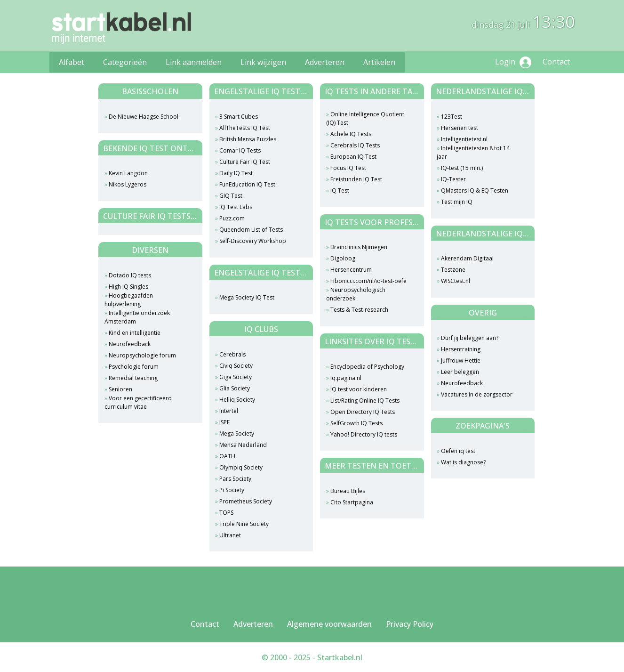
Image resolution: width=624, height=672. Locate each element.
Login (513, 62)
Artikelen (379, 62)
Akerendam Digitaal (467, 258)
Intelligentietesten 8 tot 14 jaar (473, 152)
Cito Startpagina (352, 502)
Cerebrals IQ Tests (355, 145)
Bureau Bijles (348, 491)
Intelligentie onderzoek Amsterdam (137, 317)
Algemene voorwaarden (329, 624)
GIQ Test (231, 196)
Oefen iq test (458, 451)
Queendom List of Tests (251, 230)
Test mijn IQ (457, 202)
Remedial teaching (133, 378)
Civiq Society (236, 366)
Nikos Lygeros (128, 184)
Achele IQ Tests (351, 134)
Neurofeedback (130, 344)
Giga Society (236, 377)
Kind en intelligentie (135, 333)
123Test (452, 117)
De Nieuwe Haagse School (144, 117)
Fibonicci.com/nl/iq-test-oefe (368, 281)
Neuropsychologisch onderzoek (356, 294)
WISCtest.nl (456, 281)
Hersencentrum (351, 270)
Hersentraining (461, 349)
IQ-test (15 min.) (462, 168)
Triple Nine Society (244, 524)
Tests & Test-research (359, 310)
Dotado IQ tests (130, 275)
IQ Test (340, 190)
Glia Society (235, 388)
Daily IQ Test (236, 173)
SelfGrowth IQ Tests (356, 423)
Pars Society (235, 479)
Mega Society (237, 433)
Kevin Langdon (128, 173)
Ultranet (230, 535)
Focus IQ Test (348, 168)
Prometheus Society (246, 501)
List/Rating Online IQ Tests (365, 401)
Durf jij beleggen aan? (470, 338)
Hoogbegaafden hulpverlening (129, 300)
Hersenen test (460, 128)
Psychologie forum (134, 367)
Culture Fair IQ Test (245, 162)
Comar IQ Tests (240, 150)
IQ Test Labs (236, 207)
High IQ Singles (128, 287)
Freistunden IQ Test (356, 179)
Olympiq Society (241, 467)
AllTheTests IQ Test (245, 128)
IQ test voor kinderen (359, 389)
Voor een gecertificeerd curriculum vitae (138, 402)
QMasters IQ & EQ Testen (475, 190)
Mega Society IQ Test (247, 297)
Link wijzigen (263, 62)
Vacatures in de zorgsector (477, 394)
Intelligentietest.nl (464, 139)
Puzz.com (232, 218)
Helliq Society (237, 400)
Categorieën (125, 62)
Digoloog (343, 258)
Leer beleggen (460, 372)
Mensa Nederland (243, 445)
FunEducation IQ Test (247, 184)
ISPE (224, 422)
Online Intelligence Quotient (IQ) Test (365, 118)
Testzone (453, 270)
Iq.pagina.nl (346, 378)
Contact (556, 62)
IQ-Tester (453, 179)
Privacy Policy (410, 624)
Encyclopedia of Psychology (367, 367)
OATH (227, 456)
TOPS (226, 513)
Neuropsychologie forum (142, 355)
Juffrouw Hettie (461, 360)
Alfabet (72, 62)
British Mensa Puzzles (248, 139)
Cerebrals (232, 354)
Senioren (120, 389)
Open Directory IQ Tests (363, 412)
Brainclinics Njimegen (359, 247)
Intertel (229, 411)
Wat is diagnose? (463, 462)
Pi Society (232, 490)
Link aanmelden (194, 62)
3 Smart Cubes (239, 117)
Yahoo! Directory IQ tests (364, 434)
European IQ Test (353, 157)
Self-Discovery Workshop (253, 241)
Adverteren (325, 62)
